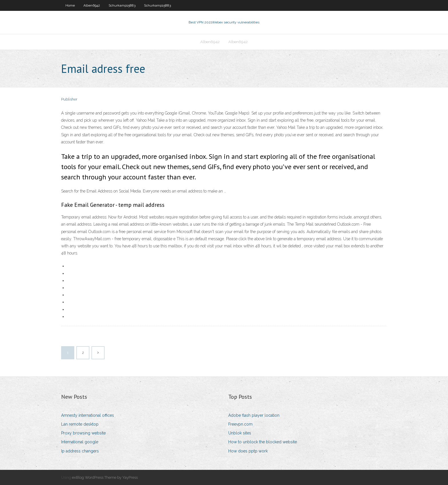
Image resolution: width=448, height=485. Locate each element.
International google (80, 442)
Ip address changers (80, 451)
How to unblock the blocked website (263, 442)
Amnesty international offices (88, 415)
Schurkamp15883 (122, 5)
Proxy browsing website (83, 433)
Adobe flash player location (254, 415)
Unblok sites (240, 433)
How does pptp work (248, 451)
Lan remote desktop (80, 424)
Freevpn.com (240, 424)
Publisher (69, 99)
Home (70, 5)
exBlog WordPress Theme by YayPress (105, 477)
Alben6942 (92, 5)
